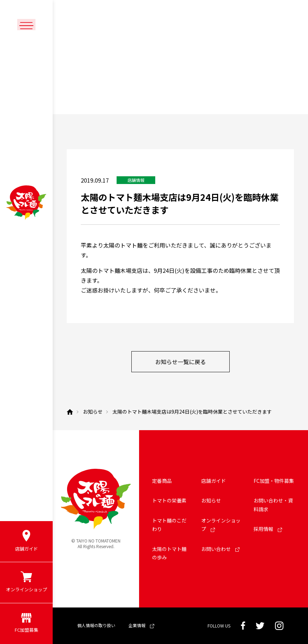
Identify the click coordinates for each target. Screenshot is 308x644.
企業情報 (141, 625)
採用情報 (268, 529)
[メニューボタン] (26, 25)
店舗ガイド (214, 481)
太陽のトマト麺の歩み (169, 553)
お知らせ (211, 500)
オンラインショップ (221, 525)
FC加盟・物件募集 (274, 481)
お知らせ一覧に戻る (181, 362)
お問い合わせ (220, 549)
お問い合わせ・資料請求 (273, 505)
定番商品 (162, 481)
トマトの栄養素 (169, 500)
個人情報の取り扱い (96, 625)
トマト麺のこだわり (169, 525)
